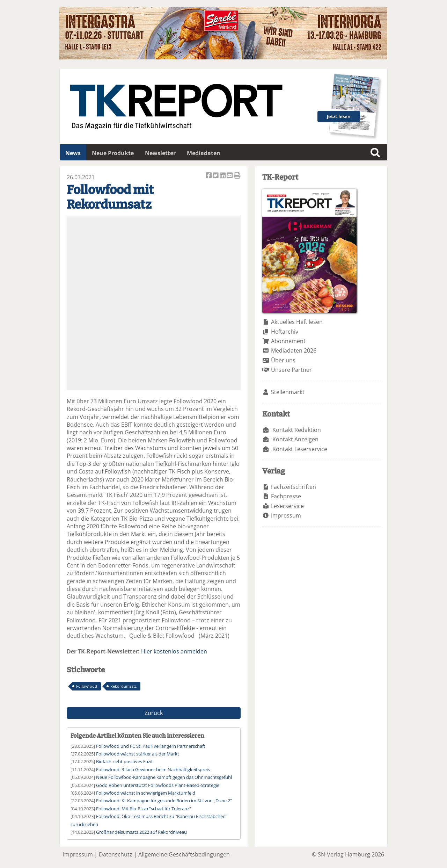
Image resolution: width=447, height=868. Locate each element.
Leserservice (287, 506)
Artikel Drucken (237, 176)
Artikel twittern (216, 176)
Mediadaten (204, 153)
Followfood (87, 686)
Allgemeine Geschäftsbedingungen (184, 854)
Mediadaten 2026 (294, 350)
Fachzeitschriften (294, 487)
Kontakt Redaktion (297, 430)
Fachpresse (286, 496)
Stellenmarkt (288, 392)
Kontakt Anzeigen (295, 439)
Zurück (154, 713)
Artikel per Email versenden (230, 176)
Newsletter (160, 153)
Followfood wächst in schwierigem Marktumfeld (146, 793)
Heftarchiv (285, 332)
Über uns (283, 360)
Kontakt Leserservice (300, 449)
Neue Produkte (113, 153)
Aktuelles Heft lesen (297, 322)
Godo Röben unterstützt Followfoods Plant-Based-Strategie (158, 785)
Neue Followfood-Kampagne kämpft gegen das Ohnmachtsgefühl (164, 777)
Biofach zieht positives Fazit (124, 761)
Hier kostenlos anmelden (174, 651)
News (73, 153)
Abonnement (288, 341)
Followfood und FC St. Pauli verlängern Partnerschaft (151, 746)
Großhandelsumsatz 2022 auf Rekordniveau (141, 832)
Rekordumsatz (123, 686)
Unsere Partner (291, 370)
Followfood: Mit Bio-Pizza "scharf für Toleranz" (144, 809)
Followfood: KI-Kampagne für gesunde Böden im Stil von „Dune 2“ (164, 801)
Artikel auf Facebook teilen (209, 176)
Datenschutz (116, 854)
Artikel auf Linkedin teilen (223, 176)
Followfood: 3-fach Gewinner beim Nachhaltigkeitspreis (153, 769)
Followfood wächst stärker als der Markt (138, 754)
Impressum (286, 515)
